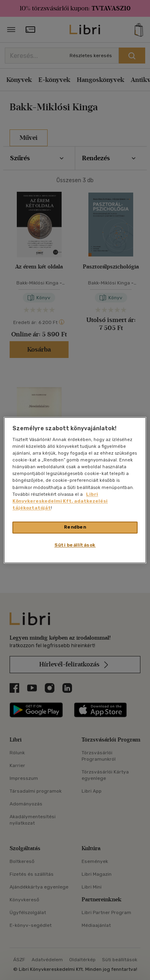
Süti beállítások (75, 545)
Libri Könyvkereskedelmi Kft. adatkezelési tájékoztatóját (60, 501)
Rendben (75, 527)
